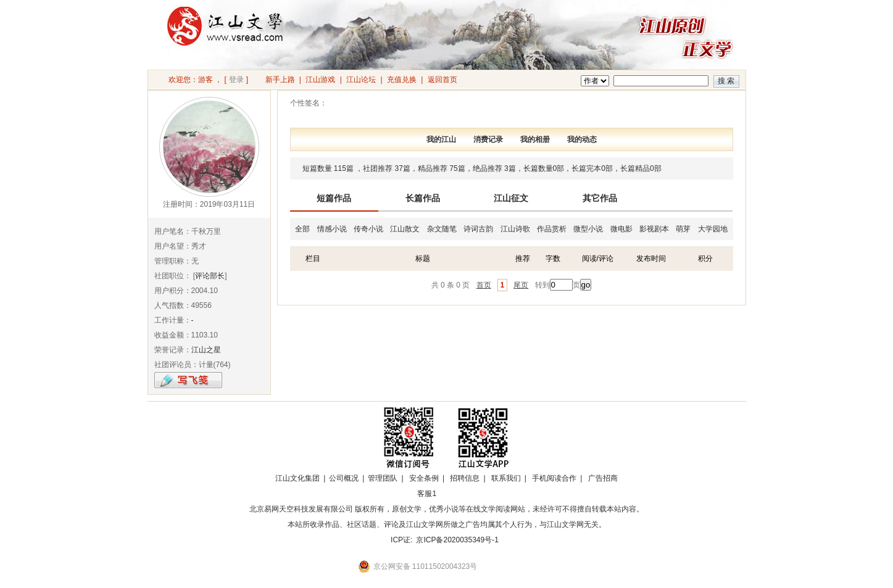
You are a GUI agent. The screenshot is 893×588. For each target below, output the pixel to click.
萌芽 (683, 229)
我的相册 (535, 139)
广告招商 (603, 478)
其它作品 (600, 198)
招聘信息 (465, 478)
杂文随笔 (442, 229)
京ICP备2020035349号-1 (457, 540)
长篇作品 (423, 198)
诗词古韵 (478, 229)
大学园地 (713, 229)
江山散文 (405, 229)
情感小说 (332, 229)
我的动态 (582, 139)
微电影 (621, 229)
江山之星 (206, 350)
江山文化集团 (297, 478)
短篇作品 (334, 198)
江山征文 (511, 198)
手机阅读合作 (554, 478)
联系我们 (506, 478)
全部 (302, 229)
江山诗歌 (515, 229)
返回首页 (442, 80)
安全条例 (424, 478)
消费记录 (488, 139)
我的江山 (441, 139)
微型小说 (588, 229)
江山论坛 (361, 80)
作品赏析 (552, 229)
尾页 (521, 285)
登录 (236, 80)
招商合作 (461, 494)
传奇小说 (368, 229)
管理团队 (383, 478)
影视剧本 (654, 229)
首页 (484, 285)
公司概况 (344, 478)
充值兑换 (402, 80)
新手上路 (280, 80)
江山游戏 (320, 80)
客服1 (427, 494)
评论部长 (210, 276)
